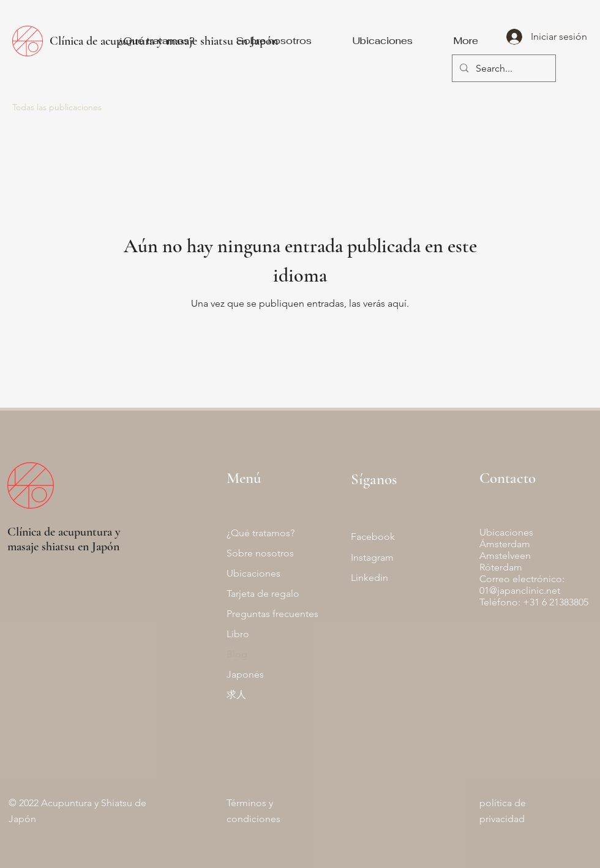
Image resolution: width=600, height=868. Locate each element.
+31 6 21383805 (556, 602)
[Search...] (503, 69)
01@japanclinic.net (520, 590)
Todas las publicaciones (57, 107)
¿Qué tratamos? (261, 533)
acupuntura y (89, 532)
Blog (237, 654)
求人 (236, 694)
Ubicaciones (253, 573)
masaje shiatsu (41, 547)
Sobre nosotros (260, 553)
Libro (238, 634)
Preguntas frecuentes (272, 614)
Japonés (245, 674)
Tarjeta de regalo (263, 593)
